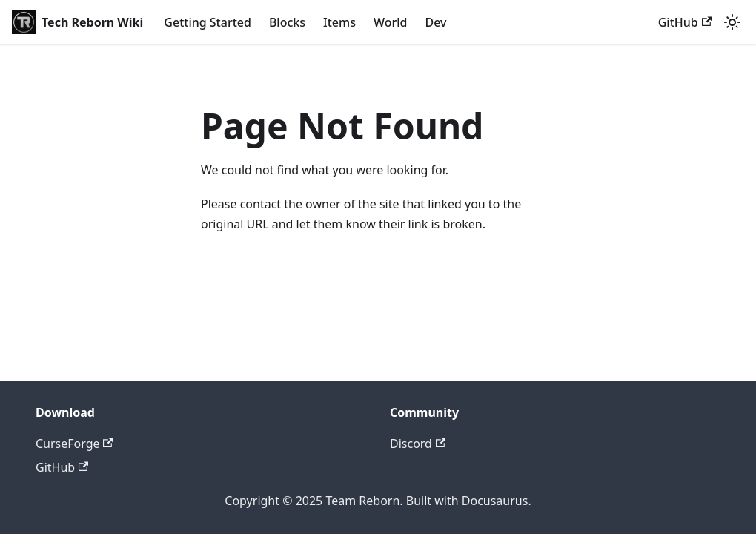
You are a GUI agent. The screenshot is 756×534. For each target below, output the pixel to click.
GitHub (685, 22)
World (391, 22)
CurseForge (74, 444)
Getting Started (208, 22)
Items (339, 22)
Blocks (287, 22)
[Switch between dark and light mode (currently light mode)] (732, 22)
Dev (435, 22)
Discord (418, 444)
